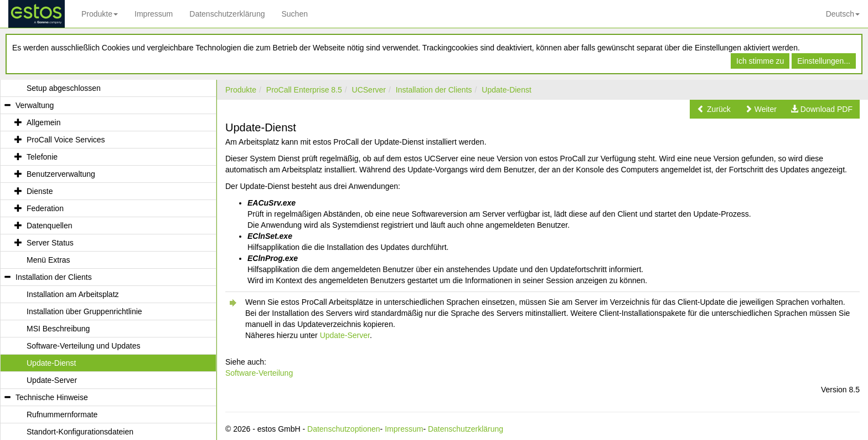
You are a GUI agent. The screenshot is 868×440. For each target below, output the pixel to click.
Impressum (154, 14)
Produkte (100, 14)
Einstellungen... (824, 61)
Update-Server (345, 335)
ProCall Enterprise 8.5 (304, 90)
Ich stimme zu (760, 61)
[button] (714, 109)
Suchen (294, 14)
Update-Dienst (507, 90)
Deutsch (843, 14)
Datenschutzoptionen (344, 429)
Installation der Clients (434, 90)
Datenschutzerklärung (227, 14)
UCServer (369, 90)
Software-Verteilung (259, 373)
